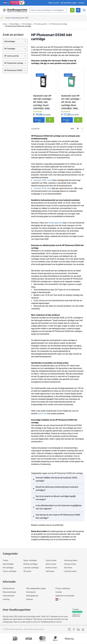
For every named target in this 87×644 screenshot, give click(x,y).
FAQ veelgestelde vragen (36, 588)
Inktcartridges (14, 24)
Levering (6, 599)
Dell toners (50, 571)
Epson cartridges (30, 560)
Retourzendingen (9, 592)
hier (45, 63)
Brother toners (51, 568)
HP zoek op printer (41, 24)
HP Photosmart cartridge (58, 24)
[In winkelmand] (50, 120)
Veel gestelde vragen (68, 3)
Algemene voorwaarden (65, 596)
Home (5, 24)
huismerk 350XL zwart (43, 180)
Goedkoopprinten (55, 223)
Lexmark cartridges (31, 568)
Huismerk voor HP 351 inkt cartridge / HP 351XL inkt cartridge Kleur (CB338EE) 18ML (71, 102)
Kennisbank (31, 592)
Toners (5, 560)
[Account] (72, 10)
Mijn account (54, 3)
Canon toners (51, 560)
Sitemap (30, 599)
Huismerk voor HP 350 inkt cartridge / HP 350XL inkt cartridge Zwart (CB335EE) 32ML (43, 102)
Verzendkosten (9, 596)
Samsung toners (71, 560)
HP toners (27, 571)
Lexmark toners (70, 571)
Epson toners (51, 564)
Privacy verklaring (63, 588)
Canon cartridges (10, 571)
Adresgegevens (32, 596)
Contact (81, 3)
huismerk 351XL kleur (42, 188)
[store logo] (15, 10)
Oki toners (68, 568)
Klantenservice (9, 588)
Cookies (59, 592)
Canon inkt (42, 414)
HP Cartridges (27, 24)
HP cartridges (8, 568)
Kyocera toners (70, 564)
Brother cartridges (31, 564)
